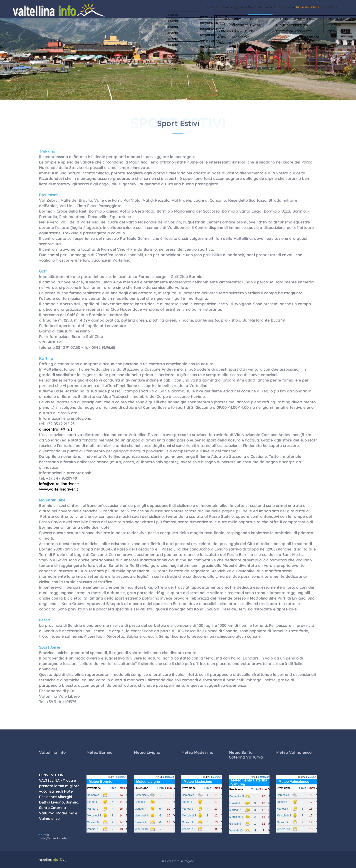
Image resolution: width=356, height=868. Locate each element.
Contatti (328, 8)
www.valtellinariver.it (59, 489)
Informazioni (271, 8)
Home (175, 8)
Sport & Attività (241, 8)
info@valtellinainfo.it (55, 838)
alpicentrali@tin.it (56, 429)
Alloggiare (214, 8)
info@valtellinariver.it (59, 484)
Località (192, 8)
